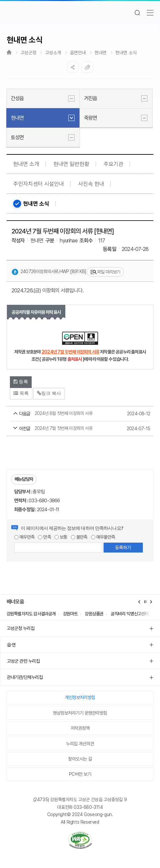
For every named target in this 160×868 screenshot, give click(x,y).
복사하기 (87, 67)
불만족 (79, 537)
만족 (44, 537)
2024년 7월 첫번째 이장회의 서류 (68, 429)
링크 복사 (49, 393)
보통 (61, 537)
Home (9, 52)
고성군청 (28, 53)
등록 (21, 382)
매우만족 (24, 537)
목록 (21, 393)
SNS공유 (73, 67)
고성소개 (53, 53)
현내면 (101, 53)
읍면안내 (78, 53)
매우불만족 (103, 537)
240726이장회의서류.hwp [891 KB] (49, 272)
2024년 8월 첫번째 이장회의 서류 (68, 414)
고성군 (80, 13)
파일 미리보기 (105, 272)
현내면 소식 (126, 53)
